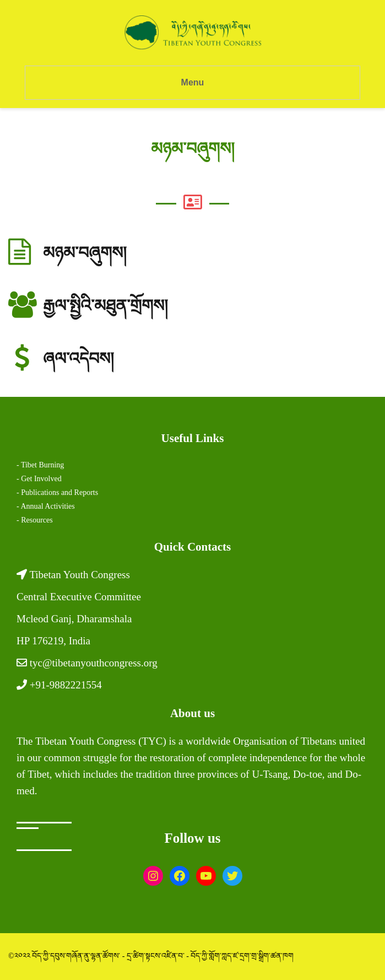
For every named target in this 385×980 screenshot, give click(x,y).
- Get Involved (39, 479)
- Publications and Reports (57, 492)
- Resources (35, 520)
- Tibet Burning (40, 465)
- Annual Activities (46, 506)
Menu (193, 82)
